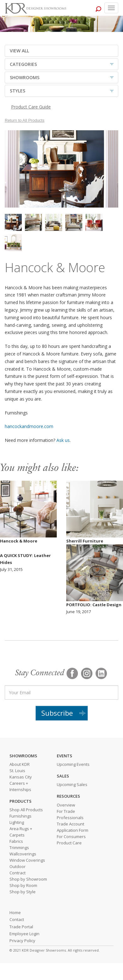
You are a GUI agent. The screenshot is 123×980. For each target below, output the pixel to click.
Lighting (17, 822)
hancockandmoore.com (29, 426)
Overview (66, 805)
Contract (18, 873)
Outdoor (18, 866)
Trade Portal (21, 927)
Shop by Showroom (28, 879)
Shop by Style (23, 892)
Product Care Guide (31, 107)
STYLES (18, 91)
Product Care (69, 843)
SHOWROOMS (25, 77)
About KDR (20, 764)
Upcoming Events (73, 764)
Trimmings (19, 848)
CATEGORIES (23, 64)
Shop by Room (23, 885)
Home (15, 913)
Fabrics (16, 841)
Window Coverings (27, 860)
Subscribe (57, 713)
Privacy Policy (22, 941)
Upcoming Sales (72, 784)
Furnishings (20, 816)
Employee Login (24, 934)
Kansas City (21, 777)
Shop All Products (26, 810)
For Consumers (71, 836)
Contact (17, 919)
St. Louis (17, 771)
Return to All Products (25, 120)
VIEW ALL (19, 51)
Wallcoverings (23, 854)
